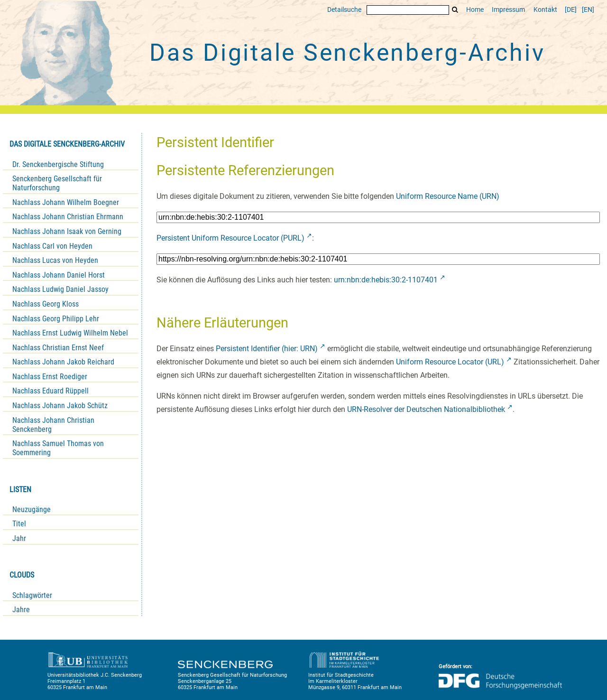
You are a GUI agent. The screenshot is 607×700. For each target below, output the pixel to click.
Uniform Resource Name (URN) (448, 196)
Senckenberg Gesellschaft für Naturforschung (57, 183)
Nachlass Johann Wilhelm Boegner (66, 202)
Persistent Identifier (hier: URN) (267, 349)
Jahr (19, 538)
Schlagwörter (32, 595)
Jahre (21, 610)
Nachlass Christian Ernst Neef (58, 348)
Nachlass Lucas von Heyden (55, 260)
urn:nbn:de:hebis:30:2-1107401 (386, 280)
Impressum (508, 10)
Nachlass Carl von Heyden (52, 246)
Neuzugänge (32, 509)
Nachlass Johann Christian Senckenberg (53, 425)
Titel (19, 524)
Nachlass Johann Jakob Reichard (63, 362)
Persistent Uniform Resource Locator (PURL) (230, 238)
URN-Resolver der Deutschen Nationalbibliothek (426, 409)
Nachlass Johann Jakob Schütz (60, 406)
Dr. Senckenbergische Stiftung (58, 164)
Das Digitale (347, 53)
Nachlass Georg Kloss (46, 304)
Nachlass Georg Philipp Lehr (56, 319)
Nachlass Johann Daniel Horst (59, 275)
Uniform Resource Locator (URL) (450, 362)
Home (475, 10)
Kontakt (545, 10)
